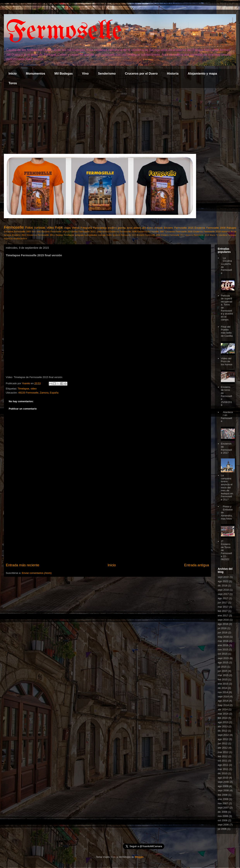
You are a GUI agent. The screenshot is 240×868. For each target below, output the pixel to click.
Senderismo (107, 74)
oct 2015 (223, 654)
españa (7, 239)
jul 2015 (222, 667)
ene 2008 (223, 799)
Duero (109, 235)
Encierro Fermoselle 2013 (124, 235)
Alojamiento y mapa (202, 74)
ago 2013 (223, 722)
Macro (213, 235)
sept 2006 (223, 825)
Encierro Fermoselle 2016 (149, 235)
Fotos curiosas (35, 228)
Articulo (158, 228)
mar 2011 (223, 769)
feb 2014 (223, 718)
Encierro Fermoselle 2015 (179, 228)
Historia (173, 74)
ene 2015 (223, 684)
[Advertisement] (120, 121)
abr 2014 (223, 709)
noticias (102, 235)
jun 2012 (223, 743)
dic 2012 (222, 731)
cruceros (226, 231)
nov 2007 (223, 803)
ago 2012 (223, 739)
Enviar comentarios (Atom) (37, 573)
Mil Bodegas (63, 74)
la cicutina (15, 239)
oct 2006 (223, 820)
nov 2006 (223, 816)
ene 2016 (223, 645)
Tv (217, 235)
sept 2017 (223, 594)
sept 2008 (223, 790)
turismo (8, 235)
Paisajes (231, 228)
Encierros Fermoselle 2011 (41, 235)
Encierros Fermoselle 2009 (210, 228)
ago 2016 (223, 624)
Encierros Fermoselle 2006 (123, 231)
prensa (122, 228)
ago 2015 (223, 662)
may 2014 (223, 705)
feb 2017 (223, 611)
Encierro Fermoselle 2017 (173, 235)
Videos (76, 228)
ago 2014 (223, 701)
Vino (85, 74)
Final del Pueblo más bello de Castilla (227, 331)
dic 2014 (222, 688)
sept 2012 (223, 735)
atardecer (223, 235)
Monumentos (36, 74)
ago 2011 (223, 765)
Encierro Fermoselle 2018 (197, 235)
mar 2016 (223, 641)
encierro (112, 228)
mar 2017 (223, 607)
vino (39, 231)
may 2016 (223, 637)
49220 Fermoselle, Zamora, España (38, 393)
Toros (13, 83)
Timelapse (69, 235)
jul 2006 (222, 829)
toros (130, 228)
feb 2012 (223, 756)
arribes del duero (143, 228)
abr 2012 (223, 748)
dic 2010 (222, 773)
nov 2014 (223, 692)
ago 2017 (223, 598)
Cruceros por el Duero (141, 74)
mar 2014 (223, 714)
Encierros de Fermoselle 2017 (226, 448)
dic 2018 (222, 586)
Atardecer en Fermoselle (227, 417)
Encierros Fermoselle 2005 (18, 231)
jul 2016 (222, 628)
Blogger (139, 857)
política (24, 239)
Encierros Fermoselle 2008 (179, 231)
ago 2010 (223, 778)
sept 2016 (223, 620)
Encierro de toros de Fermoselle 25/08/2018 (226, 396)
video (50, 228)
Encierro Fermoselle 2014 (54, 231)
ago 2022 (223, 581)
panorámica (103, 231)
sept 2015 (223, 658)
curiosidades (91, 235)
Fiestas (59, 235)
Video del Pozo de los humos (227, 361)
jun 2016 (223, 632)
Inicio (13, 74)
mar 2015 (223, 675)
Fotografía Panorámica (93, 228)
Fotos (59, 228)
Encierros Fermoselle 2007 (151, 231)
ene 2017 (223, 615)
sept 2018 (223, 590)
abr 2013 (223, 726)
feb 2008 (223, 795)
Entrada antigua (197, 565)
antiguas (79, 235)
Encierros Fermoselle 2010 (207, 231)
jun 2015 (223, 671)
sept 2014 (223, 696)
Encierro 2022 (19, 235)
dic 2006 (222, 812)
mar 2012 (223, 752)
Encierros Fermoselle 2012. (82, 231)
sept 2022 (223, 577)
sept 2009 (223, 782)
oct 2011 (223, 761)
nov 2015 (223, 650)
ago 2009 (223, 786)
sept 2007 (223, 808)
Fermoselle (64, 32)
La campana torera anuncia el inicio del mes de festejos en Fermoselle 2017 (227, 487)
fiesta (233, 231)
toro (34, 231)
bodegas (232, 235)
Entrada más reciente (23, 565)
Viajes (67, 228)
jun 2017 (223, 603)
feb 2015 (223, 679)
